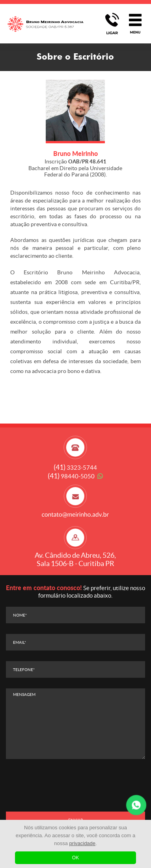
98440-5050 (71, 476)
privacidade (83, 843)
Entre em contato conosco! (44, 588)
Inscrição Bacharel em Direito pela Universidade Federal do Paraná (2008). (75, 168)
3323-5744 (75, 468)
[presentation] (75, 785)
